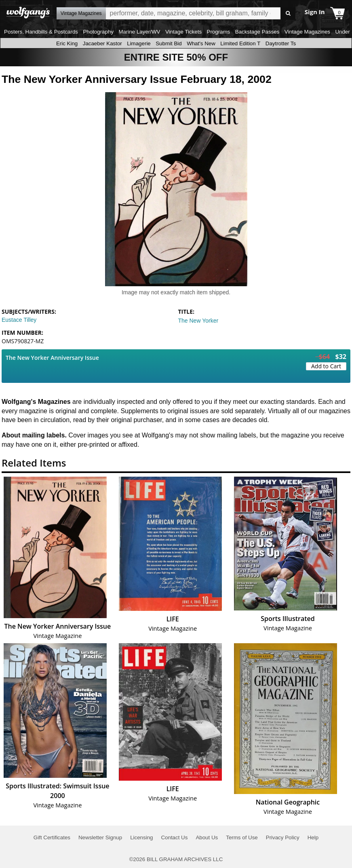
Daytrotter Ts (281, 43)
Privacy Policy (283, 837)
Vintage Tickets (183, 32)
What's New (201, 43)
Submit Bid (169, 43)
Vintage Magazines (307, 32)
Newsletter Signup (100, 837)
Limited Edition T (240, 43)
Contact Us (174, 837)
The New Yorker (198, 321)
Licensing (141, 837)
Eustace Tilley (19, 320)
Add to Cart (326, 366)
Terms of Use (242, 837)
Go (288, 14)
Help (313, 837)
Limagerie (139, 43)
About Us (207, 837)
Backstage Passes (257, 32)
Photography (98, 32)
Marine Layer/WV (139, 32)
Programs (219, 32)
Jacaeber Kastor (102, 43)
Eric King (67, 43)
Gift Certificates (52, 837)
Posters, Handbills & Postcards (41, 32)
